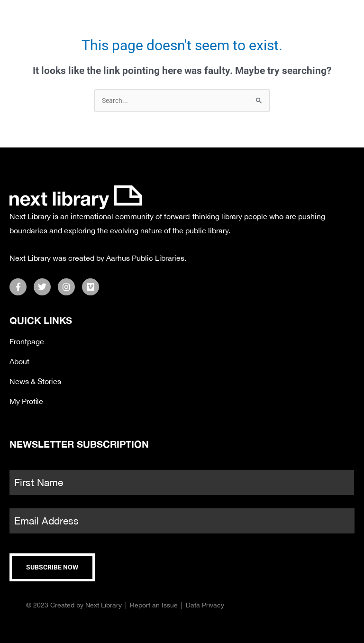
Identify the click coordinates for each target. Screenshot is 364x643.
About (19, 361)
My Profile (26, 401)
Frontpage (27, 341)
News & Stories (35, 381)
